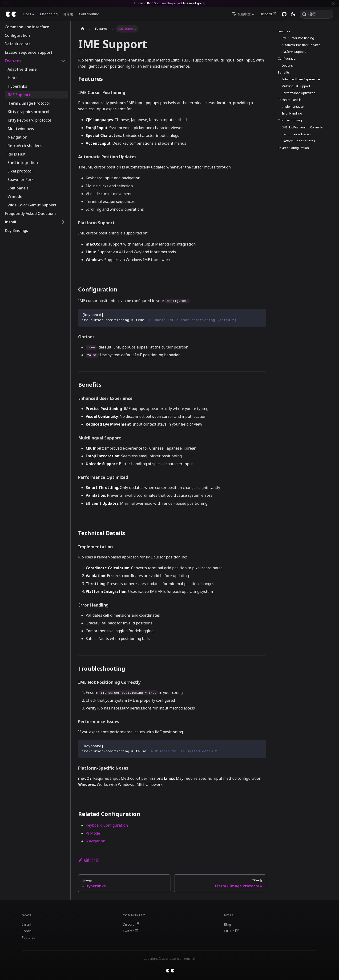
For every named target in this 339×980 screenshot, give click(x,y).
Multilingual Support (296, 86)
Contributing (89, 14)
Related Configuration (293, 148)
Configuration (288, 58)
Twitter (130, 931)
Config (27, 931)
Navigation (95, 841)
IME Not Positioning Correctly (302, 127)
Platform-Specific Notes (298, 141)
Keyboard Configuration (107, 825)
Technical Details (290, 100)
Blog (227, 924)
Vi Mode (93, 833)
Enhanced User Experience (301, 79)
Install (26, 924)
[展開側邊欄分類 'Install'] (63, 222)
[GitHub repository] (284, 14)
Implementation (293, 107)
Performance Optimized (299, 93)
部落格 (68, 14)
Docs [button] (27, 14)
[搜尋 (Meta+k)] (317, 14)
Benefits (284, 72)
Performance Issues (296, 134)
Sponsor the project (168, 3)
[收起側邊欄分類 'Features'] (63, 61)
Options (287, 66)
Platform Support (294, 52)
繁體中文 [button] (241, 14)
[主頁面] (83, 29)
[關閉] (333, 3)
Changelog (49, 14)
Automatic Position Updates (301, 45)
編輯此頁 (89, 860)
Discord (268, 14)
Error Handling (292, 113)
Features (284, 31)
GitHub (231, 931)
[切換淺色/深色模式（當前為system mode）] (293, 14)
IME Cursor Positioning (298, 38)
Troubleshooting (290, 120)
